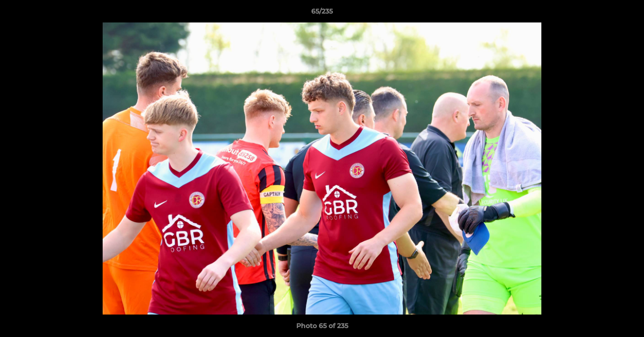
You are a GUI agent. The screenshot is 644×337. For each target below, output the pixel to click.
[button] (627, 14)
